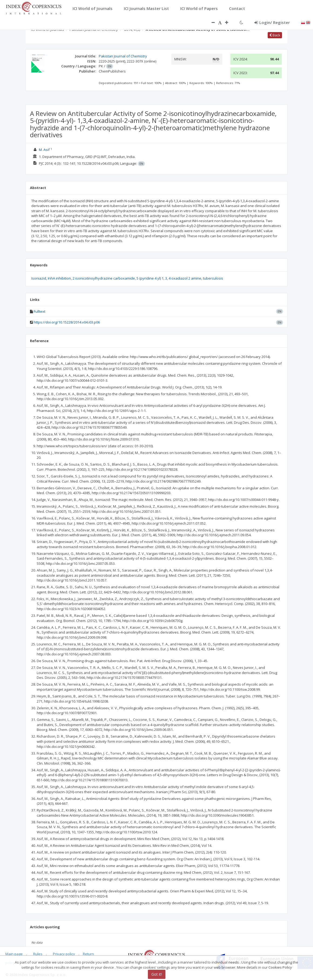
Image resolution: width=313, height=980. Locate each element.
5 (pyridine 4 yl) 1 (150, 278)
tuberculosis (213, 278)
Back (275, 35)
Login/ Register (272, 22)
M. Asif (44, 150)
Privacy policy (64, 954)
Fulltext (40, 311)
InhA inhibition (59, 278)
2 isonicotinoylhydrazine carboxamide (104, 278)
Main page (14, 954)
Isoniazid (39, 278)
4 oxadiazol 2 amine (185, 278)
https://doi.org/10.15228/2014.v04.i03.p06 (67, 322)
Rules (38, 954)
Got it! (157, 974)
